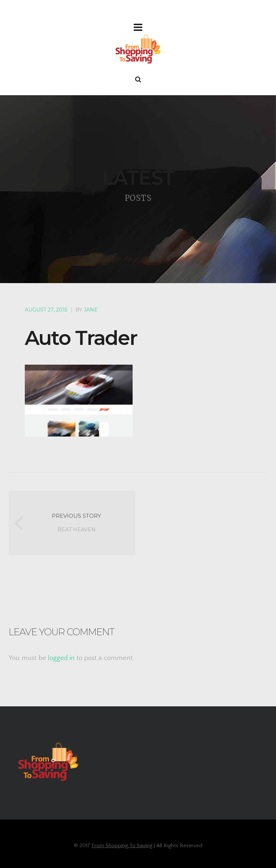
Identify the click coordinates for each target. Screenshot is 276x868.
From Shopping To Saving (122, 846)
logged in (61, 658)
